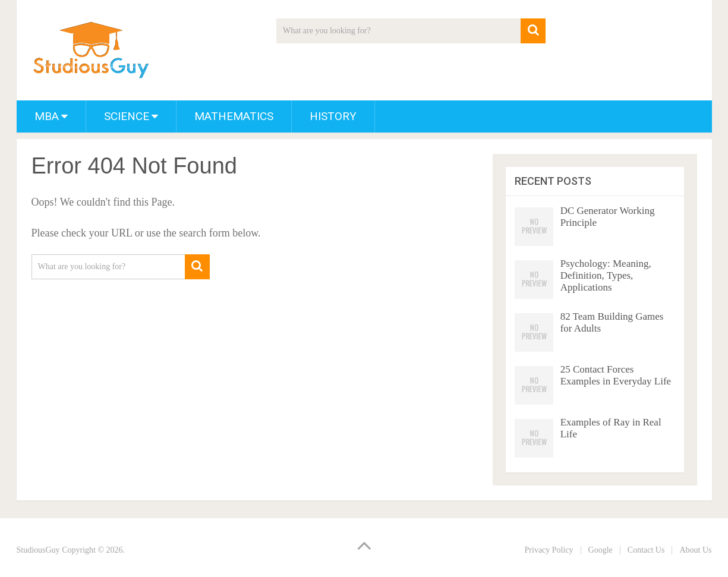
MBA (47, 116)
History (333, 116)
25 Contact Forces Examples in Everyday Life (616, 375)
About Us (695, 550)
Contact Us (646, 550)
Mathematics (234, 116)
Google (601, 550)
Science (127, 116)
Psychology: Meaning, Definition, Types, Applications (606, 275)
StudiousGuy (38, 550)
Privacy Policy (549, 550)
